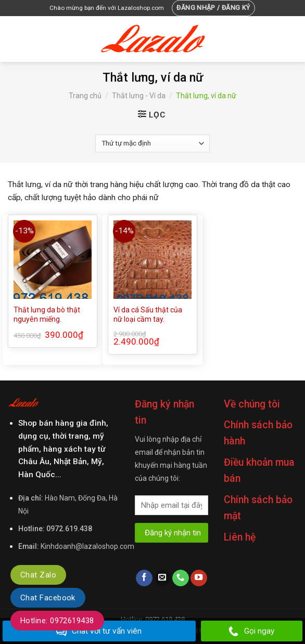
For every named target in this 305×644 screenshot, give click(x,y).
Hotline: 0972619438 (57, 621)
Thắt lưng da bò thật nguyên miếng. (47, 314)
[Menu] (14, 39)
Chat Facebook (48, 598)
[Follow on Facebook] (144, 578)
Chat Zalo (38, 575)
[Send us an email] (162, 578)
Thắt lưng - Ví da (139, 96)
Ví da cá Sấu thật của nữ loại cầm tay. (148, 314)
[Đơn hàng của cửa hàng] (152, 143)
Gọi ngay (251, 632)
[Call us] (181, 578)
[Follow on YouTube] (199, 578)
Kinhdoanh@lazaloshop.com (87, 546)
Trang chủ (85, 96)
